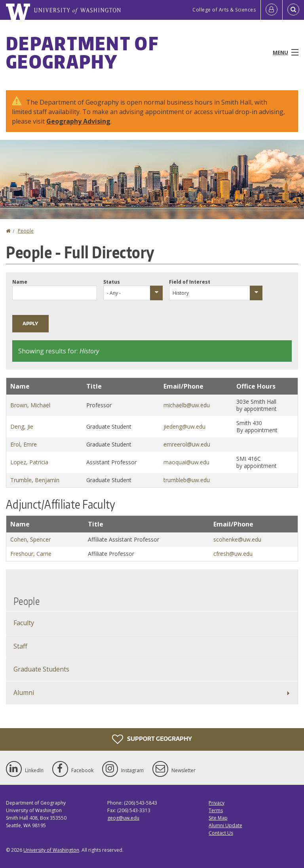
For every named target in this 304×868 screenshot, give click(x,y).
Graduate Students (41, 669)
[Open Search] (293, 10)
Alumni (24, 692)
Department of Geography (82, 52)
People (26, 231)
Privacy (217, 803)
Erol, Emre (24, 444)
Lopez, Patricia (29, 462)
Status (112, 282)
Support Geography (152, 739)
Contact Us (221, 833)
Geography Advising (78, 121)
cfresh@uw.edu (233, 554)
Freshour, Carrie (31, 554)
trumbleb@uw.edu (187, 480)
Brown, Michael (30, 405)
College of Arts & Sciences (224, 10)
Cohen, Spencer (30, 539)
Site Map (218, 818)
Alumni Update (225, 825)
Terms (216, 810)
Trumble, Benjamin (35, 480)
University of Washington (51, 850)
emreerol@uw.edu (187, 444)
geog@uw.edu (123, 818)
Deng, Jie (22, 426)
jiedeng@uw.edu (184, 426)
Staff (20, 646)
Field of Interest (190, 282)
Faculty (24, 623)
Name (20, 282)
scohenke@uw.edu (237, 539)
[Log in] (272, 10)
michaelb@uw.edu (187, 405)
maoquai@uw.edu (186, 462)
